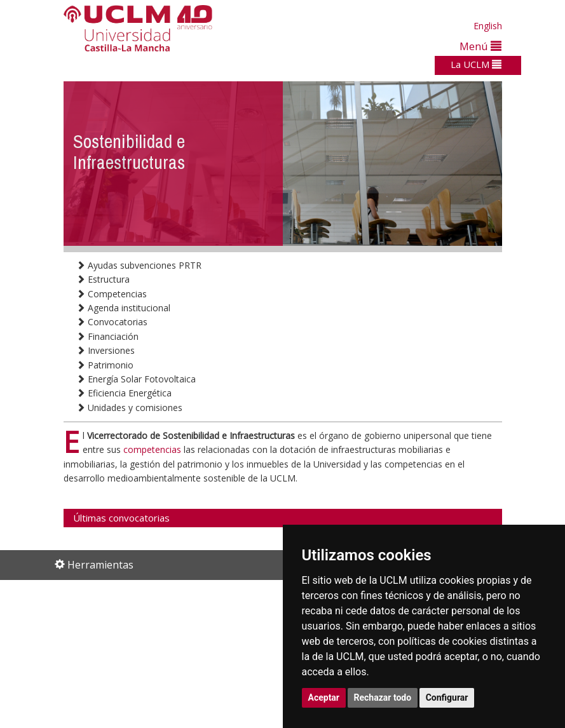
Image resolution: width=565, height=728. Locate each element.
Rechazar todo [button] (383, 698)
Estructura (103, 279)
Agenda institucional (123, 308)
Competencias (112, 294)
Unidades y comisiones (129, 408)
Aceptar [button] (324, 698)
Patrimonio (105, 365)
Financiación (107, 336)
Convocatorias (112, 322)
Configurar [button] (447, 698)
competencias (153, 449)
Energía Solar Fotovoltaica (136, 379)
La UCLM (476, 64)
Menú (480, 46)
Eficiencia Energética (124, 393)
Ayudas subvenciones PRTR (139, 265)
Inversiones (106, 350)
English (488, 26)
